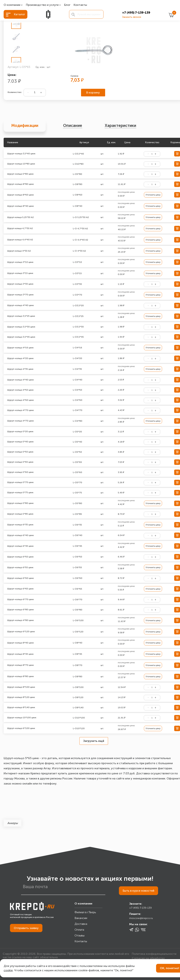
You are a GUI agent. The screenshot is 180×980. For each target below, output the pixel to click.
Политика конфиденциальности (154, 954)
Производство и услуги (42, 5)
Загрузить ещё (94, 741)
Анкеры (13, 823)
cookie (8, 970)
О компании (12, 5)
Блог (67, 5)
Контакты (80, 5)
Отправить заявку (26, 928)
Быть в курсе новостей (138, 891)
